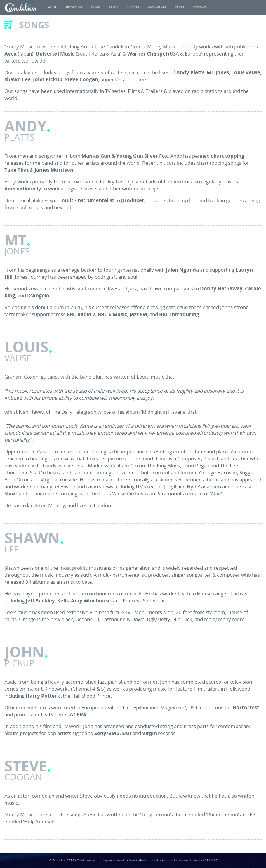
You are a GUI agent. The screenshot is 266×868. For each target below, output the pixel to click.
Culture (133, 7)
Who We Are (157, 7)
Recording (74, 7)
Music (114, 7)
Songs (96, 7)
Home (52, 7)
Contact (200, 7)
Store (180, 7)
